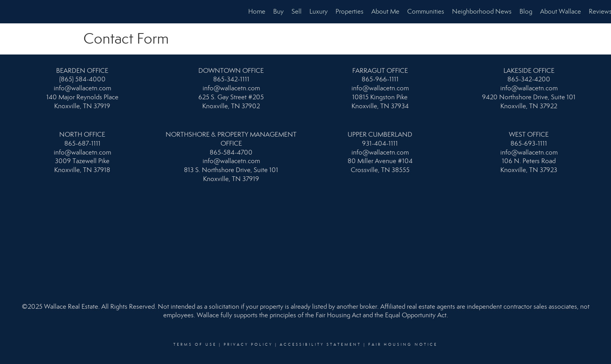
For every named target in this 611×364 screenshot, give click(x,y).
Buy (278, 11)
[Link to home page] (10, 12)
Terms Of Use (195, 345)
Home (257, 11)
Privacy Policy (248, 345)
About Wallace (561, 11)
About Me (385, 11)
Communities (426, 11)
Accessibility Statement (321, 345)
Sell (297, 11)
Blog (526, 11)
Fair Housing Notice (403, 345)
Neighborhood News (482, 11)
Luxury (319, 11)
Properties (350, 11)
